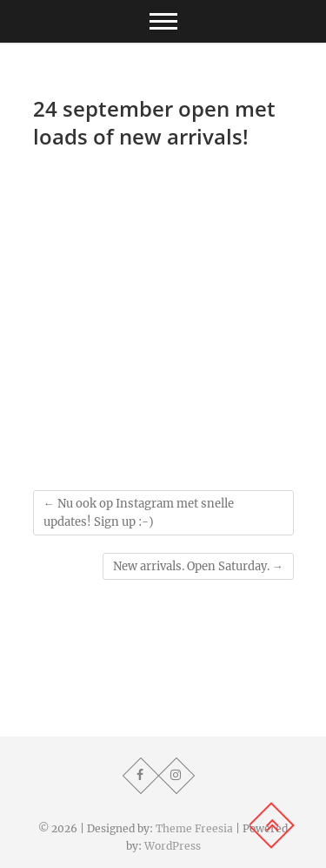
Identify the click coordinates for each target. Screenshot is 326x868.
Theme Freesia (194, 828)
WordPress (173, 846)
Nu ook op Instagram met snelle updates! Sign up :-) (139, 513)
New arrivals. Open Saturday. (198, 566)
